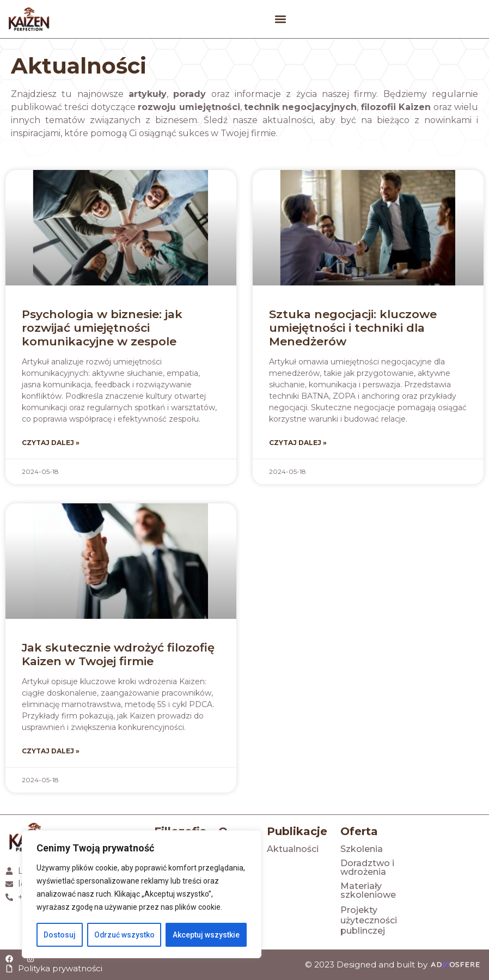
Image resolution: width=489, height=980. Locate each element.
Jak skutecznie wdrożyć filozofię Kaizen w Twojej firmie (118, 654)
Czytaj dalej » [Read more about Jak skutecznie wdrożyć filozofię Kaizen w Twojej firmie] (51, 751)
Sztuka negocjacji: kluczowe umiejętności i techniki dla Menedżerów (353, 328)
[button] (280, 19)
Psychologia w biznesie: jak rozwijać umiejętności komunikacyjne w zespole (102, 328)
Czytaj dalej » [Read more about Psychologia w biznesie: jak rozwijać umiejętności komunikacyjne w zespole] (51, 443)
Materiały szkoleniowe (368, 890)
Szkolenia (362, 849)
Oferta (359, 831)
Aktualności (293, 849)
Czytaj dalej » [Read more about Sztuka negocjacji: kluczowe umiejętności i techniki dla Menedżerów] (298, 443)
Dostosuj (60, 935)
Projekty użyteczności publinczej (369, 920)
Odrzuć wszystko (124, 935)
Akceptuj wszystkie (206, 935)
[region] (142, 894)
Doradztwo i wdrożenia (367, 868)
